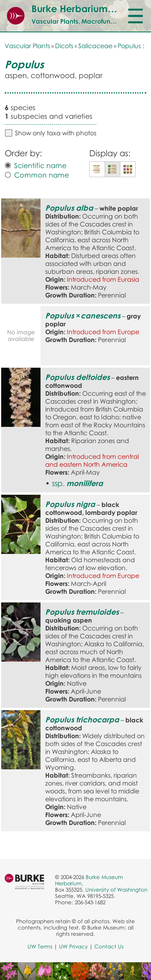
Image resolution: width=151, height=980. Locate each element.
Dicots (64, 46)
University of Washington (116, 890)
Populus (129, 46)
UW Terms (40, 946)
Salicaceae (95, 46)
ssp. (77, 483)
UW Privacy (73, 946)
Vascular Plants (27, 46)
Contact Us (109, 946)
